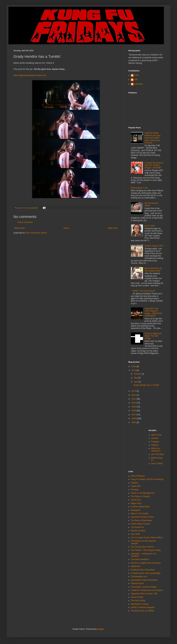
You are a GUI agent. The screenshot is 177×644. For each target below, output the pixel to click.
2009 (134, 407)
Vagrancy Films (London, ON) (144, 594)
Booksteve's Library (140, 604)
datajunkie (135, 566)
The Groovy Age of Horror (142, 547)
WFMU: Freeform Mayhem (143, 607)
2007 (134, 415)
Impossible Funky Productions (144, 580)
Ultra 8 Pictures (138, 476)
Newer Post (19, 228)
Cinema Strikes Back (140, 507)
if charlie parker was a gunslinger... (146, 573)
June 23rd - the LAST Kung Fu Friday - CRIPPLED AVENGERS (153, 312)
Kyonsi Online (137, 597)
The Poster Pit (137, 527)
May (136, 378)
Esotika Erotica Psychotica (143, 570)
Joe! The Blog (157, 454)
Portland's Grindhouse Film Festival (147, 590)
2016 (134, 366)
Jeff (136, 80)
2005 (134, 422)
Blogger (101, 629)
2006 (134, 419)
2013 (134, 391)
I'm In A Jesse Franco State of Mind (147, 538)
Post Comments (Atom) (36, 233)
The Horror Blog (138, 601)
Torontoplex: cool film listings (144, 587)
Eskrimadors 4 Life (139, 188)
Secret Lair (136, 500)
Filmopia (135, 490)
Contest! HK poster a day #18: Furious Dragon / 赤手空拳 (154, 165)
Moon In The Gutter (140, 514)
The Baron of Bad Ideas (142, 520)
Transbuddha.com (139, 577)
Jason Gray (156, 435)
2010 (134, 403)
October (138, 374)
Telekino (155, 445)
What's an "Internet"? (156, 450)
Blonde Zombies (138, 531)
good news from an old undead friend (153, 269)
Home (66, 228)
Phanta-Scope (137, 583)
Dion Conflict (157, 464)
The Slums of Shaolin (140, 496)
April (136, 382)
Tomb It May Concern (140, 524)
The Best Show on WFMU (143, 611)
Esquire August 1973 (154, 246)
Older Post (113, 228)
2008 (134, 411)
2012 (134, 395)
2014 (134, 370)
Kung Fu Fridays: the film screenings (147, 479)
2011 (134, 399)
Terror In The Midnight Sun (143, 493)
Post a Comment (25, 222)
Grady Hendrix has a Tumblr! (146, 385)
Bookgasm (136, 510)
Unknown (138, 84)
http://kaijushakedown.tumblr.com (30, 75)
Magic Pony (136, 503)
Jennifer (155, 438)
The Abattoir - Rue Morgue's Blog (146, 550)
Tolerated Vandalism (140, 559)
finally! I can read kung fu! (144, 291)
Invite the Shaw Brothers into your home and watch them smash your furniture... (153, 138)
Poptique (155, 442)
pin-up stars (150, 226)
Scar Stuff (135, 534)
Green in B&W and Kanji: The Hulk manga (153, 336)
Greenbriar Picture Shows (142, 517)
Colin (136, 75)
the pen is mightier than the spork (146, 563)
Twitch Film (136, 486)
